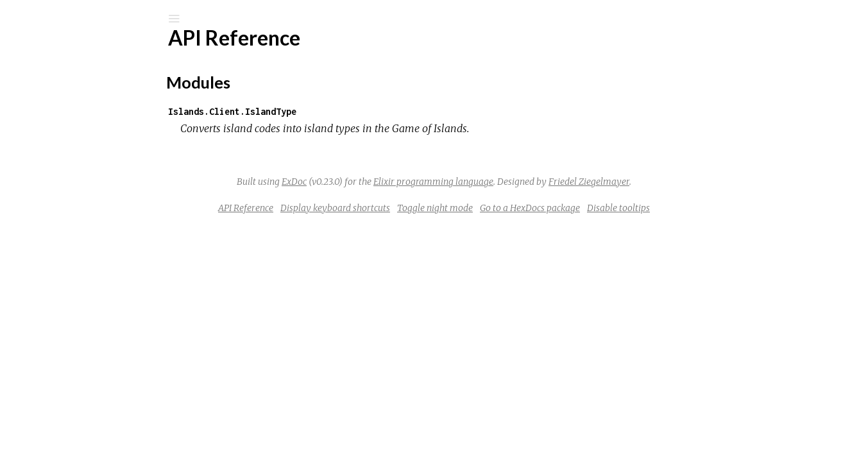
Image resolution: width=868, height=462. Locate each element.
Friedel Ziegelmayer (685, 182)
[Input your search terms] (96, 19)
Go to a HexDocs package (626, 208)
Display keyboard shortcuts (431, 208)
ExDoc (390, 182)
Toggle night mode (531, 208)
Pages (46, 100)
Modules (54, 117)
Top (56, 175)
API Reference (73, 154)
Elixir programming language (530, 182)
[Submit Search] (19, 19)
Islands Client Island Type (118, 52)
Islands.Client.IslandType (328, 111)
